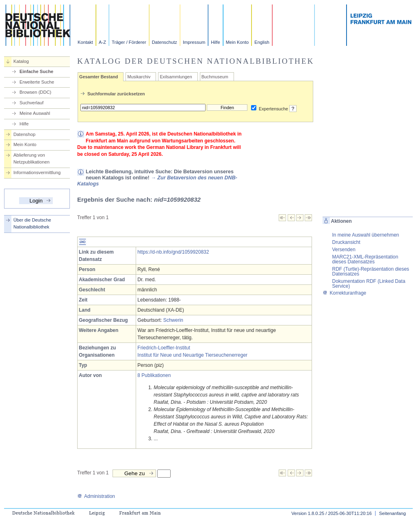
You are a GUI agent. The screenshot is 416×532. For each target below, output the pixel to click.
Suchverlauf (31, 103)
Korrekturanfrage (344, 293)
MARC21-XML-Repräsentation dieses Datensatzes (365, 259)
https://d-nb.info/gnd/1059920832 (173, 252)
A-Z (102, 42)
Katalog (21, 61)
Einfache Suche (36, 71)
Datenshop (24, 134)
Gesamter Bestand (99, 77)
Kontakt (85, 42)
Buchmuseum (215, 77)
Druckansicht (346, 242)
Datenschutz (165, 42)
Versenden (343, 250)
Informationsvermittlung (37, 172)
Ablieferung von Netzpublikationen (31, 158)
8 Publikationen (154, 375)
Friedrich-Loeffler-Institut (164, 348)
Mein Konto (237, 42)
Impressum (194, 42)
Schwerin (173, 320)
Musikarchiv (139, 77)
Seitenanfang (392, 513)
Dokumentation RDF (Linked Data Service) (368, 284)
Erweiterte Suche (37, 82)
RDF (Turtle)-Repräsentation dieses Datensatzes (370, 271)
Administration (96, 496)
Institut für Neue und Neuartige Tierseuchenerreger (192, 355)
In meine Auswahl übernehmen (365, 235)
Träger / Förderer (129, 42)
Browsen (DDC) (35, 92)
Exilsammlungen (176, 77)
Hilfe (215, 42)
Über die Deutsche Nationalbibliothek (32, 223)
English (262, 42)
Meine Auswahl (35, 113)
